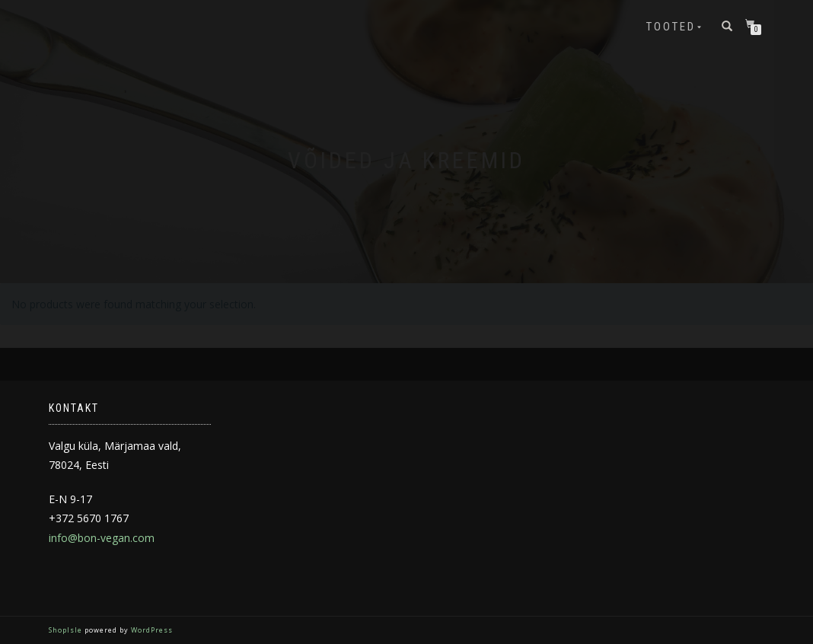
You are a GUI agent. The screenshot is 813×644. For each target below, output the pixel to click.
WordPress (151, 630)
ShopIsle (67, 630)
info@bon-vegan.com (102, 538)
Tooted (671, 27)
